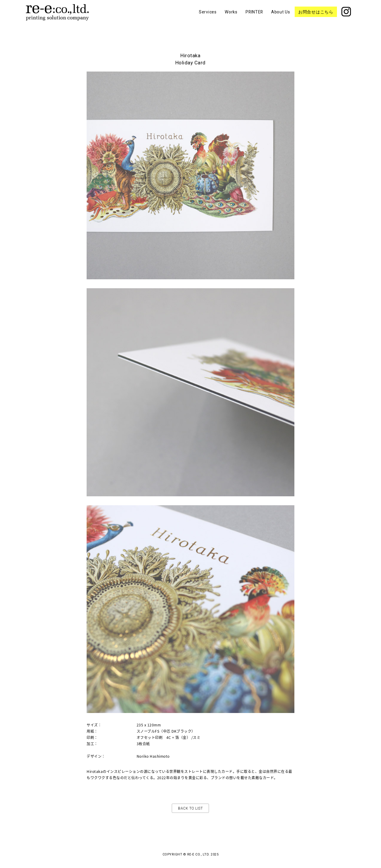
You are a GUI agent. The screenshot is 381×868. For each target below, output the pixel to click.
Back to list (190, 808)
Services (208, 17)
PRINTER (254, 17)
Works (231, 17)
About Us (281, 17)
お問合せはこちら (316, 17)
